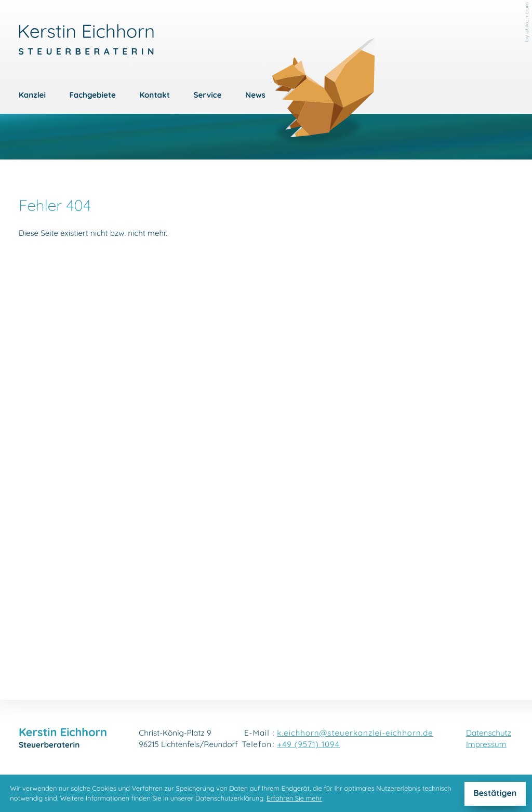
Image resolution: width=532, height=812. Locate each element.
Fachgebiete (93, 96)
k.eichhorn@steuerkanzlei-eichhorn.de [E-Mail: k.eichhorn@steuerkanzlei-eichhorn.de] (355, 734)
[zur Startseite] (86, 39)
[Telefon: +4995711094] (308, 746)
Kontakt (155, 96)
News (255, 96)
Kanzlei (32, 96)
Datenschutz (489, 734)
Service (208, 96)
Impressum (486, 745)
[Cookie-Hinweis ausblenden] (495, 794)
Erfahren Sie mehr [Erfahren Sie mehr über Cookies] (294, 799)
